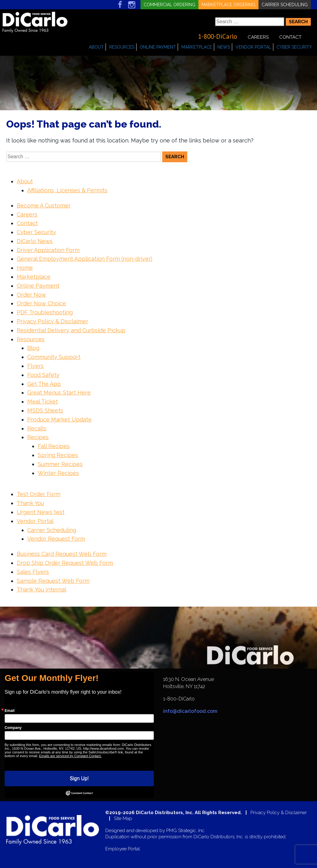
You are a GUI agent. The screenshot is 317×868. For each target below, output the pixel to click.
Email (10, 711)
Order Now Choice (41, 303)
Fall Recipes (54, 446)
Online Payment (158, 47)
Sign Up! (79, 778)
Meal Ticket (43, 401)
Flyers (35, 366)
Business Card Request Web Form (62, 554)
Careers (258, 37)
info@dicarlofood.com (190, 711)
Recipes (38, 437)
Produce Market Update (59, 419)
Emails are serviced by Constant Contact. (70, 756)
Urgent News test (41, 512)
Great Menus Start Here (59, 393)
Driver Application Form (48, 250)
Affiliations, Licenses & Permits (67, 190)
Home (25, 268)
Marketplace (197, 47)
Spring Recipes (58, 455)
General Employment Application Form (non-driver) (85, 259)
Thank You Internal (41, 589)
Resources (122, 47)
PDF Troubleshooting (45, 312)
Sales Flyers (33, 572)
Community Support (54, 357)
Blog (33, 348)
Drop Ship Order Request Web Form (65, 563)
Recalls (37, 428)
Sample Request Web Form (53, 581)
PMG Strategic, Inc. (186, 831)
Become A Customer (44, 205)
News (224, 47)
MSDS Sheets (45, 410)
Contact (290, 37)
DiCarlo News (35, 241)
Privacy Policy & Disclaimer (52, 321)
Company (13, 728)
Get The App (44, 384)
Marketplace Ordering (228, 5)
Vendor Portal (253, 47)
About (96, 47)
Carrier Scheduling (285, 5)
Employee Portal (123, 849)
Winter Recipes (58, 473)
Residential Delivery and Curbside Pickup (71, 330)
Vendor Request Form (56, 539)
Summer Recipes (60, 464)
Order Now (31, 295)
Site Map (123, 819)
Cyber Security (294, 47)
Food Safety (43, 375)
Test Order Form (39, 494)
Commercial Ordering (169, 5)
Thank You (30, 503)
